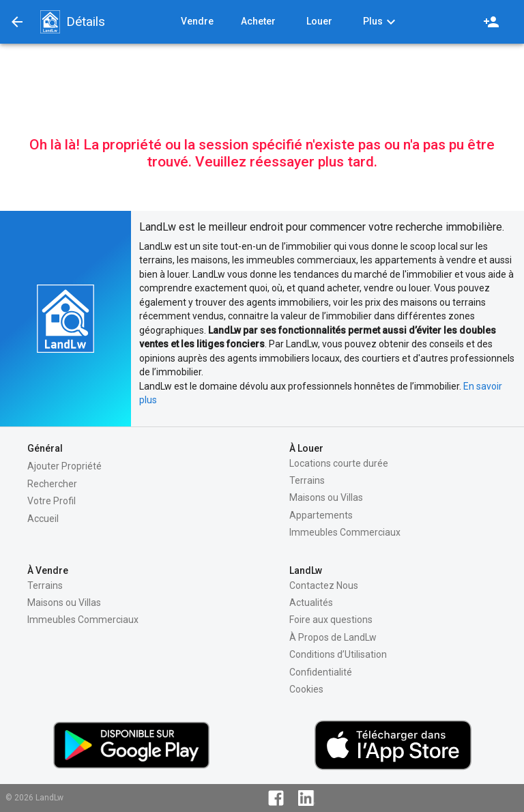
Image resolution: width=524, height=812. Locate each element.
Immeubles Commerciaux (345, 532)
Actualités (311, 603)
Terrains (307, 480)
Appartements (321, 515)
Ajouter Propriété (64, 466)
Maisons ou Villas (326, 497)
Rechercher (52, 484)
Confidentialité (321, 672)
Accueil (43, 519)
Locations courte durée (339, 463)
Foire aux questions (331, 620)
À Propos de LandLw (333, 637)
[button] (50, 22)
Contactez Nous (324, 585)
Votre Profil (52, 501)
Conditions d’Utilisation (338, 654)
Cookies (306, 689)
